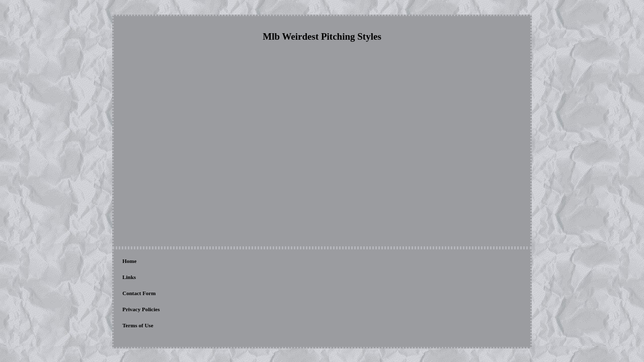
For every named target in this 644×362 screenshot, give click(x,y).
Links (152, 262)
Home (129, 262)
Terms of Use (270, 262)
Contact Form (184, 262)
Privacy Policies (228, 262)
